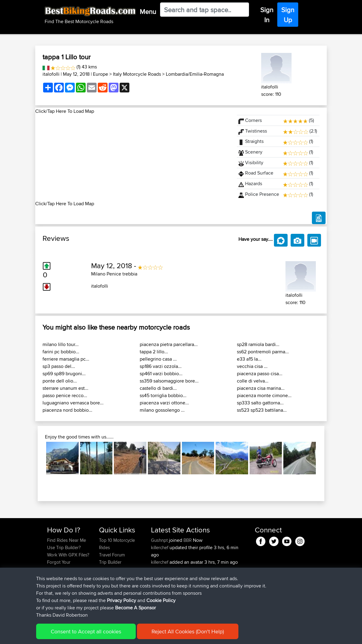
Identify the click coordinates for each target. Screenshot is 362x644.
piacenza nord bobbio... (67, 410)
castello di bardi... (158, 388)
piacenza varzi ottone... (164, 403)
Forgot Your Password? (59, 566)
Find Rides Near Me (67, 540)
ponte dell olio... (60, 381)
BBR (188, 540)
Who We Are (111, 569)
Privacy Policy (128, 635)
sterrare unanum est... (65, 388)
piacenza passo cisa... (260, 374)
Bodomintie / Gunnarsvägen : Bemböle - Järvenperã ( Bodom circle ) (198, 599)
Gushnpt (160, 540)
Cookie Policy (159, 635)
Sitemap (104, 635)
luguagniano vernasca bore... (73, 403)
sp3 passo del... (59, 366)
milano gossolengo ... (162, 410)
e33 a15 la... (249, 359)
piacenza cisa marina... (261, 388)
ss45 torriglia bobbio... (163, 395)
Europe (101, 74)
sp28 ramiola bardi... (258, 344)
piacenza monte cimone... (264, 395)
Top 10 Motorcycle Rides (117, 544)
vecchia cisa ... (252, 366)
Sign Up (288, 15)
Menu (148, 12)
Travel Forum (112, 555)
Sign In (267, 15)
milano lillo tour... (61, 344)
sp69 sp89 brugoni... (64, 374)
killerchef (160, 547)
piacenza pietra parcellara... (169, 344)
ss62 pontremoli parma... (263, 352)
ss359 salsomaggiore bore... (169, 381)
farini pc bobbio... (61, 352)
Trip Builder (110, 562)
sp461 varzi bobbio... (161, 374)
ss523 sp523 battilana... (262, 410)
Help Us (107, 584)
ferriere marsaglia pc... (66, 359)
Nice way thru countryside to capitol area (188, 580)
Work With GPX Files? (68, 555)
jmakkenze (162, 569)
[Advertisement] (132, 158)
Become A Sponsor (66, 577)
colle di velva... (253, 381)
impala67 (161, 577)
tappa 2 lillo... (154, 352)
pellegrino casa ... (158, 359)
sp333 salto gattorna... (260, 403)
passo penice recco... (65, 395)
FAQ (51, 584)
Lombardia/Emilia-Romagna (195, 74)
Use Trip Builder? (64, 547)
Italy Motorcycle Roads (137, 74)
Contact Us (110, 577)
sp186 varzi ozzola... (161, 366)
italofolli (51, 74)
